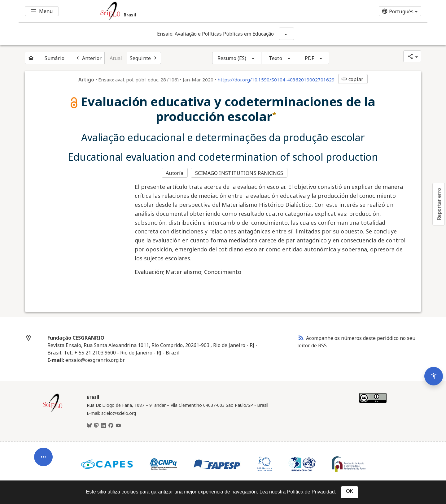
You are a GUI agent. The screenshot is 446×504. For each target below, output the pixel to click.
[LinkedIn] (103, 426)
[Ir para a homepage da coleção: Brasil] (189, 11)
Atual (116, 58)
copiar (352, 79)
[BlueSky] (89, 426)
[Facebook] (111, 426)
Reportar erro (439, 204)
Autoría (175, 173)
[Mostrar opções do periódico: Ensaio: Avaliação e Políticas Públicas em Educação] (286, 34)
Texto (275, 58)
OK (350, 491)
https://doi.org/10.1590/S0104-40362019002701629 (276, 80)
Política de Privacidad (311, 492)
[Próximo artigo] (144, 58)
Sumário (55, 58)
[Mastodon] (96, 426)
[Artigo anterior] (88, 58)
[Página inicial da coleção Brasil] (53, 411)
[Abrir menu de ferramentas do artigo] (43, 458)
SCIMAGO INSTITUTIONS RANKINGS (239, 173)
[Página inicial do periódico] (31, 58)
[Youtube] (118, 426)
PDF (309, 58)
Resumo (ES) (232, 58)
